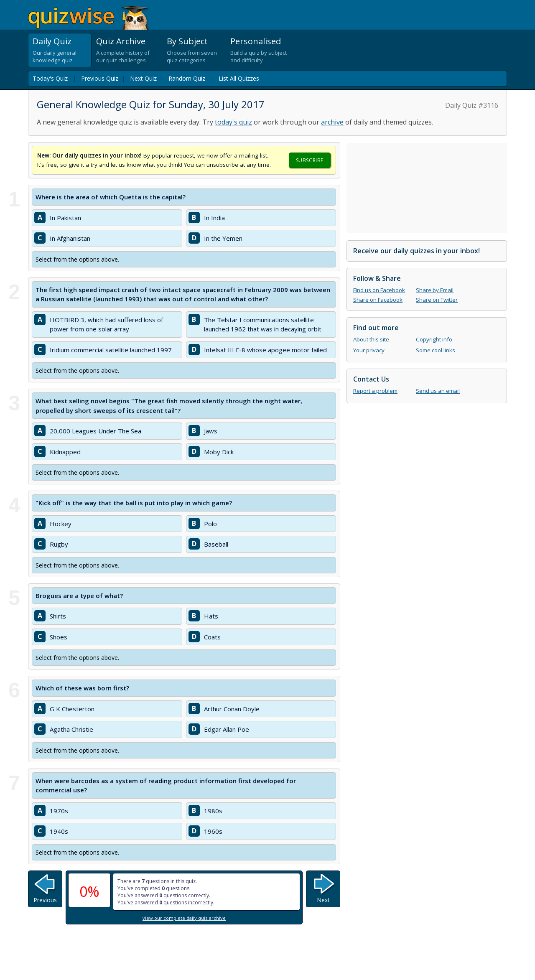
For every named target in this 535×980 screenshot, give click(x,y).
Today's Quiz (50, 78)
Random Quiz (187, 78)
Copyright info (434, 339)
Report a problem (375, 391)
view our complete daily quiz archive (184, 918)
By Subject (187, 41)
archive (332, 122)
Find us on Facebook (379, 290)
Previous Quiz (100, 78)
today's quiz (233, 122)
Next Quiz (143, 78)
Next (323, 900)
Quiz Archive (121, 41)
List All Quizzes (239, 78)
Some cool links (436, 350)
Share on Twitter (437, 300)
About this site (371, 339)
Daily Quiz (52, 41)
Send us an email (438, 391)
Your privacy (369, 350)
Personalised (256, 41)
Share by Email (435, 290)
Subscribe (310, 160)
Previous (45, 900)
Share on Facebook (378, 300)
